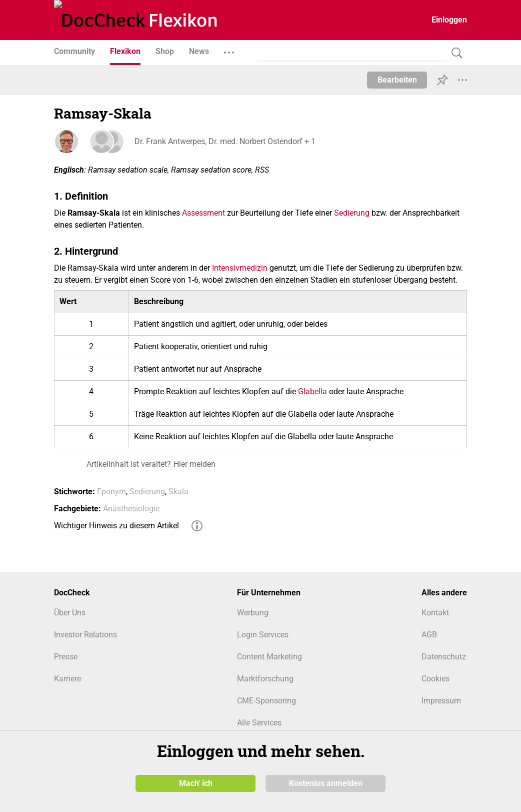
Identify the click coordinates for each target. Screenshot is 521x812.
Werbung (253, 613)
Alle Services (259, 723)
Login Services (263, 635)
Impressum (441, 701)
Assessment (203, 213)
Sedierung (352, 213)
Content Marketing (269, 657)
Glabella (312, 391)
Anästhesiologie (131, 509)
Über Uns (70, 613)
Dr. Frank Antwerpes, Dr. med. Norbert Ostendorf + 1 (224, 141)
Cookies (435, 679)
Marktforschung (265, 679)
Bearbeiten (397, 80)
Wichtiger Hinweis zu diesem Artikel (116, 526)
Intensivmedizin (240, 268)
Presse (66, 657)
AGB (429, 635)
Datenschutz (444, 657)
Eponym (111, 492)
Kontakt (435, 613)
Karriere (67, 679)
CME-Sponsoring (266, 701)
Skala (178, 492)
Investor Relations (85, 635)
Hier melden (194, 464)
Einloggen (449, 20)
